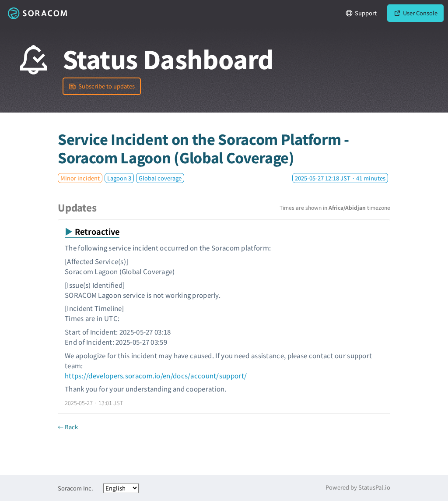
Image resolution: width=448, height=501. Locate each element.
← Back (68, 427)
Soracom (37, 13)
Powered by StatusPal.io (358, 487)
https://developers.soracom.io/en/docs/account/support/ (156, 376)
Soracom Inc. (75, 488)
